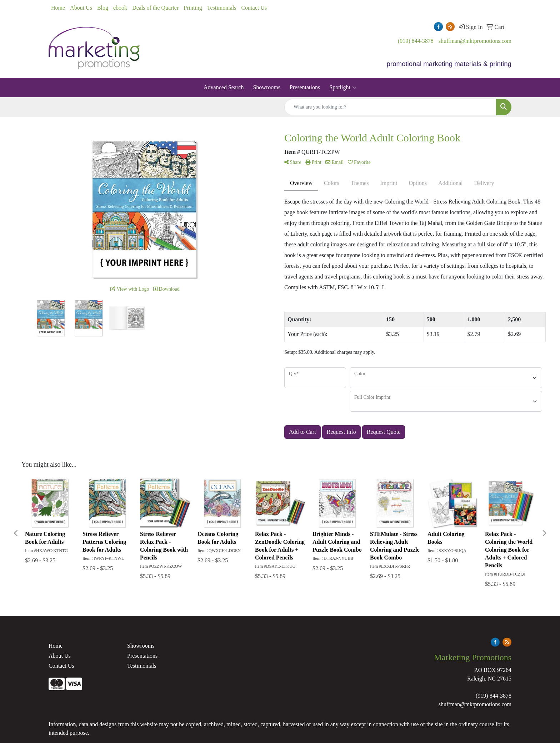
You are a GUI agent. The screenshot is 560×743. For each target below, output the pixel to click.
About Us (81, 8)
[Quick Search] (390, 107)
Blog (103, 8)
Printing (193, 8)
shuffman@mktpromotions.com (475, 41)
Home (58, 8)
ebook (120, 8)
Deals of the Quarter (155, 8)
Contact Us (254, 8)
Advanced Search (224, 87)
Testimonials (222, 8)
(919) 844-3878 (416, 41)
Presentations (305, 87)
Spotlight (343, 87)
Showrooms (266, 87)
